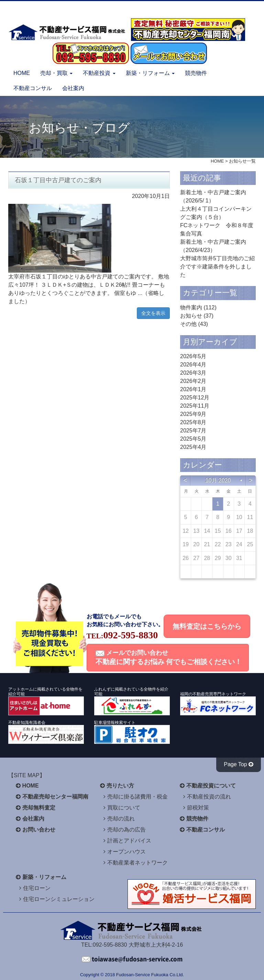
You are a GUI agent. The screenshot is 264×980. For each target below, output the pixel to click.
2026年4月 (193, 365)
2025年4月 (193, 447)
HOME (22, 73)
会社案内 (73, 88)
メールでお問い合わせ (169, 657)
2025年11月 (195, 406)
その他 (188, 324)
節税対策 (198, 808)
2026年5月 (193, 356)
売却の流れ (121, 819)
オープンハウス (126, 852)
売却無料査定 (39, 808)
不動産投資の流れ (209, 797)
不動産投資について (211, 786)
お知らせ (191, 316)
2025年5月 (193, 439)
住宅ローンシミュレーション (59, 899)
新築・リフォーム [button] (150, 73)
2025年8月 (193, 422)
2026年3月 (193, 373)
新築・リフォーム (44, 877)
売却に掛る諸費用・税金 (137, 797)
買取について (124, 808)
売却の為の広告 (126, 830)
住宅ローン (37, 888)
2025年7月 (193, 431)
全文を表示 (153, 313)
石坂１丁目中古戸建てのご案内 (58, 180)
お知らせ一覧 (242, 161)
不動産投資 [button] (99, 73)
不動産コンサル (33, 88)
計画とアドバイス (129, 841)
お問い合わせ (39, 830)
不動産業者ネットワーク (137, 863)
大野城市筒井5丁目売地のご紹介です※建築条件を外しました (217, 267)
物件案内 (191, 307)
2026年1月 (193, 389)
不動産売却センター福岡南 (55, 797)
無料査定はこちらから (207, 626)
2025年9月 (193, 414)
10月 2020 (218, 480)
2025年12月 (195, 398)
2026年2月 (193, 381)
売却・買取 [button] (56, 73)
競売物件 (196, 73)
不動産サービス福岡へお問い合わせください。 (132, 959)
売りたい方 (120, 786)
